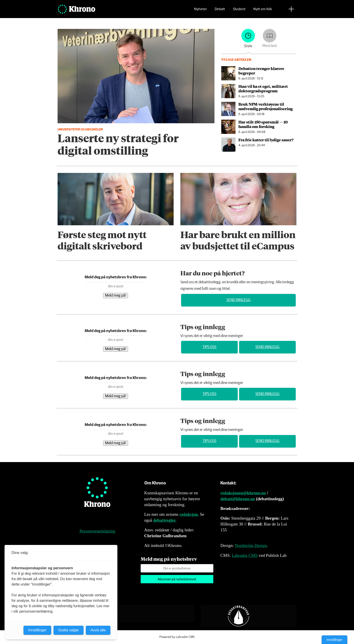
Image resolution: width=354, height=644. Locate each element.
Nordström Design (251, 545)
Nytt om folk (263, 10)
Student (239, 10)
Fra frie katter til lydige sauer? (266, 140)
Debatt (220, 10)
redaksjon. (189, 514)
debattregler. (165, 520)
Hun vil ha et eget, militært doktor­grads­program (263, 88)
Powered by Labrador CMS (177, 637)
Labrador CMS (245, 555)
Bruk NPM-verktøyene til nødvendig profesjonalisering (265, 106)
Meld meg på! (116, 296)
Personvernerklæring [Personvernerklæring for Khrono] (97, 531)
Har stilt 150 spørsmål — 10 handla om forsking (263, 124)
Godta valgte (69, 630)
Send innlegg (239, 300)
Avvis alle (98, 630)
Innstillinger (334, 640)
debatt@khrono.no (238, 499)
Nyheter (200, 10)
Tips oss (209, 347)
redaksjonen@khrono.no (243, 493)
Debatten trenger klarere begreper (261, 71)
